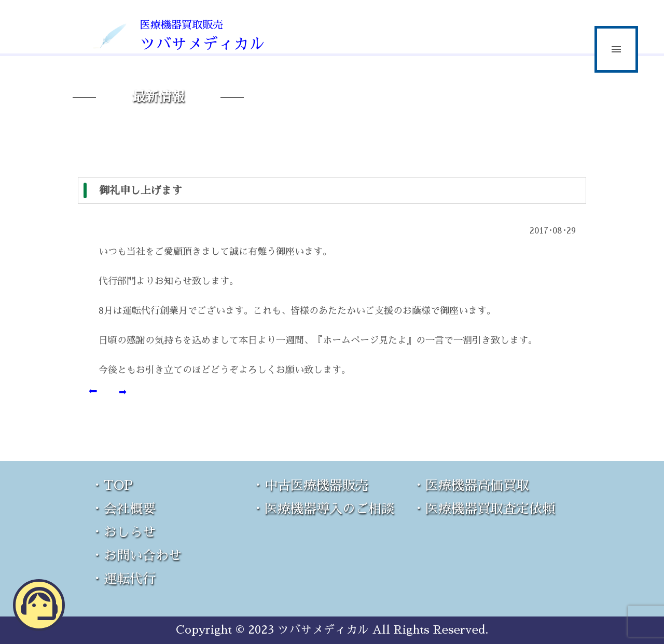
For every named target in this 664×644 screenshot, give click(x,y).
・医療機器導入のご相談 (323, 509)
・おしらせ (123, 532)
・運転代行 (123, 579)
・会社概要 (123, 509)
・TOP (112, 485)
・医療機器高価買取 (471, 485)
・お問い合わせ (136, 556)
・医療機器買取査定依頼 (484, 509)
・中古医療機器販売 (310, 485)
